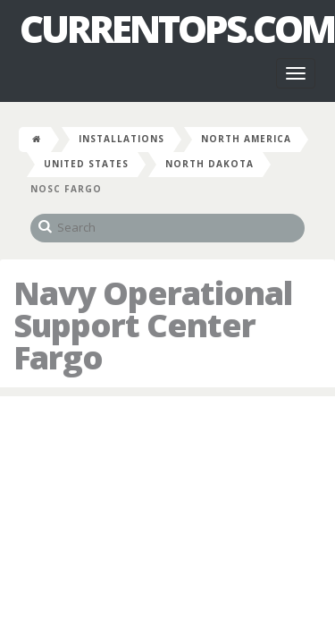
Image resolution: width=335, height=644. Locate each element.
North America (246, 139)
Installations (121, 139)
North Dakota (209, 164)
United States (86, 164)
